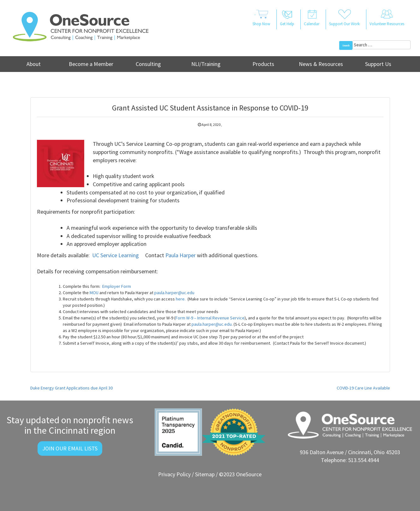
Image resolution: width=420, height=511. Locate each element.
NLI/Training (206, 64)
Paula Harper (180, 255)
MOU (94, 293)
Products (263, 64)
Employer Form (117, 286)
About (34, 64)
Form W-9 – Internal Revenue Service (210, 318)
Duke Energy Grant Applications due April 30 (71, 388)
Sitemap (205, 474)
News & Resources (321, 64)
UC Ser (100, 255)
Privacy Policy (174, 474)
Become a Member (91, 64)
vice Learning (124, 255)
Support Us (378, 64)
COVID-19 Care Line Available (363, 388)
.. (261, 18)
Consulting (148, 64)
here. (181, 299)
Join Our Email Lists (70, 448)
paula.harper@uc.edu (174, 293)
